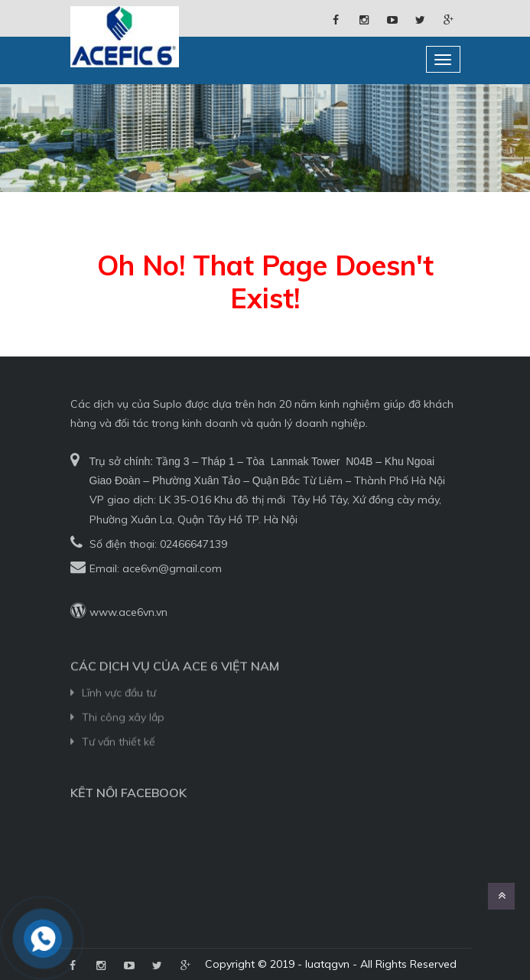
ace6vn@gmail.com (172, 568)
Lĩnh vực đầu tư (119, 713)
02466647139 (193, 544)
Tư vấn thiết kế (119, 763)
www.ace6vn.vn (128, 612)
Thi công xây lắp (123, 737)
